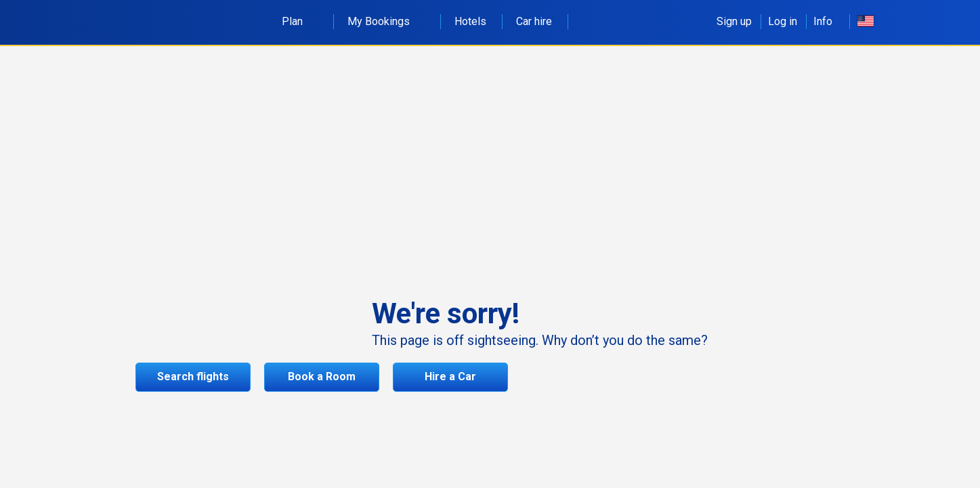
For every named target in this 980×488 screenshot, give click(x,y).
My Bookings (386, 21)
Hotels (470, 21)
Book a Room (322, 377)
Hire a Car (450, 377)
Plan (300, 21)
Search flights (193, 377)
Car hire (534, 21)
